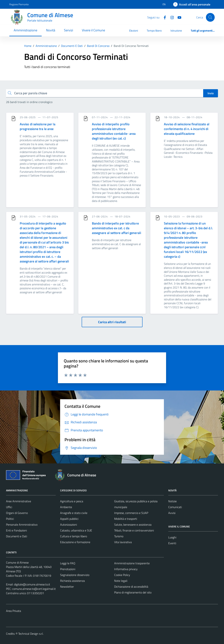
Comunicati (175, 507)
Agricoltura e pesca (72, 501)
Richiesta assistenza (72, 581)
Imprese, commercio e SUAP (131, 513)
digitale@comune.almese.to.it (32, 584)
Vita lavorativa (123, 542)
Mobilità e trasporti (126, 519)
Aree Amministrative (19, 501)
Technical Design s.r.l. (31, 634)
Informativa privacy (126, 569)
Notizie (172, 501)
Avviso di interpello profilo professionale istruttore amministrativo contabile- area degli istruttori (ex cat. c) (114, 131)
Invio (211, 93)
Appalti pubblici (69, 519)
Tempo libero (154, 31)
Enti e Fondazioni (16, 530)
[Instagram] (171, 17)
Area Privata (14, 611)
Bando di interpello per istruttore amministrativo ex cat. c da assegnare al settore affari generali (116, 228)
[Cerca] (210, 17)
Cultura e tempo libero (74, 536)
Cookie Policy (122, 575)
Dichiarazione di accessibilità (131, 587)
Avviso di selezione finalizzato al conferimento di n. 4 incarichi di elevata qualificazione (187, 129)
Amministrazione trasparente (132, 563)
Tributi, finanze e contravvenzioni (134, 530)
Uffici (9, 507)
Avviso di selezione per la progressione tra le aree (38, 126)
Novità (51, 30)
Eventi (172, 543)
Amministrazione (25, 30)
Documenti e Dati (17, 536)
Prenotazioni (68, 569)
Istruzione (176, 31)
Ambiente (66, 507)
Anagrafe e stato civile (74, 513)
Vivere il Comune (93, 30)
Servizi (69, 30)
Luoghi (172, 537)
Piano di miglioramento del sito (133, 592)
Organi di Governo (17, 513)
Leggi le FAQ (68, 563)
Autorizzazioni (69, 525)
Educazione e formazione (75, 542)
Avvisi (172, 513)
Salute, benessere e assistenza (133, 525)
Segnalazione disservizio (75, 575)
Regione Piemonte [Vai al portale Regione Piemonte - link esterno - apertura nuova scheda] (19, 4)
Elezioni (134, 31)
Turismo (119, 536)
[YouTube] (178, 17)
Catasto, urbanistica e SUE (76, 530)
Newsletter (67, 587)
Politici (10, 519)
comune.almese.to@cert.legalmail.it (34, 589)
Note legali (121, 581)
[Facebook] (163, 17)
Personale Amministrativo (22, 525)
